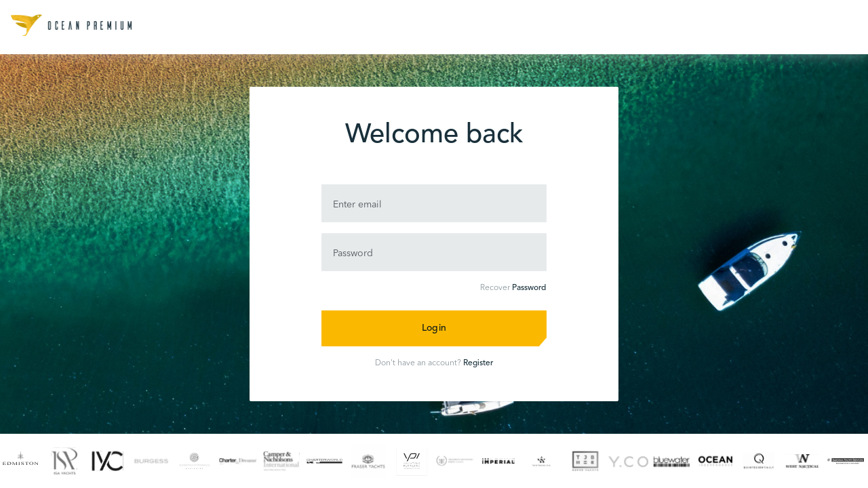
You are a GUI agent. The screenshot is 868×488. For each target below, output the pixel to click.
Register (478, 363)
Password (529, 288)
